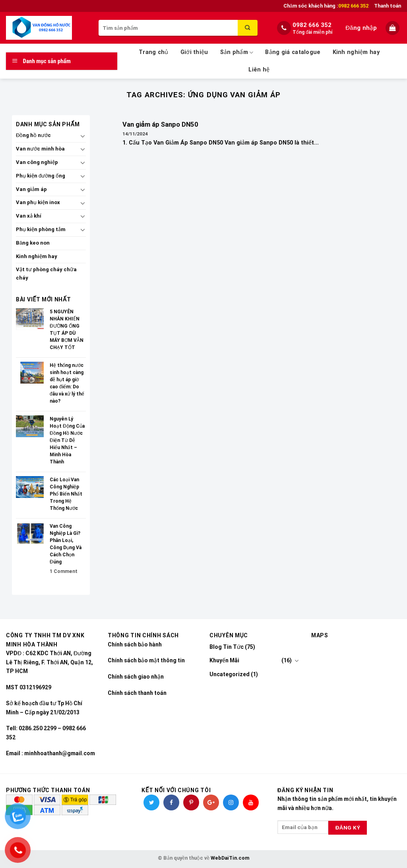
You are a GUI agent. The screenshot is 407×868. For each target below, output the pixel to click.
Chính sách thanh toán (137, 693)
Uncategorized (230, 674)
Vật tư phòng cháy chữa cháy (46, 274)
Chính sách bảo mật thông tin (146, 660)
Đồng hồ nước (33, 135)
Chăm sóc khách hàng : (326, 6)
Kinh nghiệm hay (356, 52)
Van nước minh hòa (40, 149)
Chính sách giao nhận (136, 677)
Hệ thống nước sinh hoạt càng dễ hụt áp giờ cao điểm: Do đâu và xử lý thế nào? (67, 383)
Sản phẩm (237, 53)
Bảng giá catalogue (293, 52)
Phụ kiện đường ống (41, 176)
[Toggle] (83, 136)
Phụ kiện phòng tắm (41, 229)
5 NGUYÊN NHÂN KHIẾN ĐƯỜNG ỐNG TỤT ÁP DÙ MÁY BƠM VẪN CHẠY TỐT (67, 330)
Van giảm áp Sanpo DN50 (160, 124)
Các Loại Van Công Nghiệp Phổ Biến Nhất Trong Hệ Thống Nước (66, 494)
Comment (64, 571)
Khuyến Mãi (224, 660)
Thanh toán (388, 6)
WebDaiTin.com (230, 858)
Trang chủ (154, 52)
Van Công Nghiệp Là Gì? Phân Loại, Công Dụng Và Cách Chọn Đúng (66, 544)
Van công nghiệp (37, 162)
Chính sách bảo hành (135, 644)
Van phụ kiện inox (38, 202)
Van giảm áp (31, 189)
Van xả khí (29, 216)
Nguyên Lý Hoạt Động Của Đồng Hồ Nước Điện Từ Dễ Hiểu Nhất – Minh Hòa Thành (67, 440)
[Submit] (248, 28)
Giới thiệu (194, 52)
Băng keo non (33, 243)
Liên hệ (259, 70)
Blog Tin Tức (227, 647)
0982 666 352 (312, 25)
